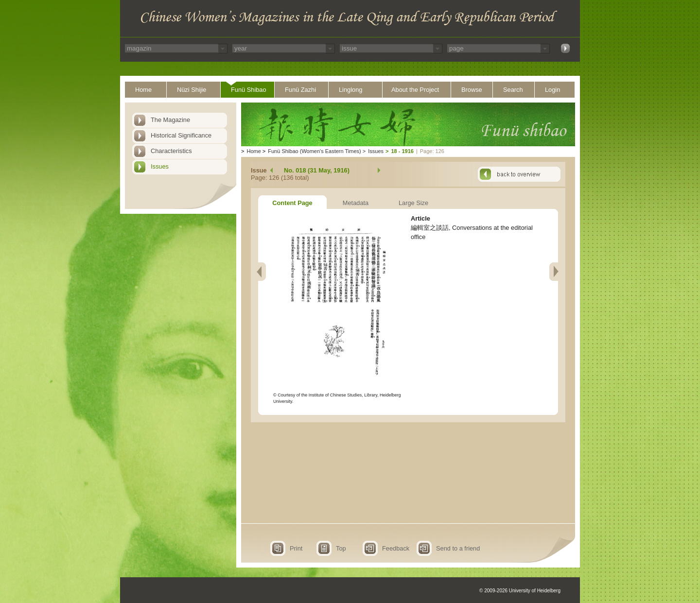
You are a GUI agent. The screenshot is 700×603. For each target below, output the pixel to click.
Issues (160, 166)
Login (552, 90)
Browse (472, 90)
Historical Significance (181, 135)
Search (513, 90)
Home (143, 90)
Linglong (350, 90)
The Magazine (170, 120)
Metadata (356, 203)
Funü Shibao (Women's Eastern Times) (314, 151)
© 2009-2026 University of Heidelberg (520, 591)
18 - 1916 (402, 151)
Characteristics (171, 151)
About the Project (415, 90)
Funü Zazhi (300, 90)
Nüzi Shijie (192, 90)
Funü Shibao (249, 90)
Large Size (413, 203)
